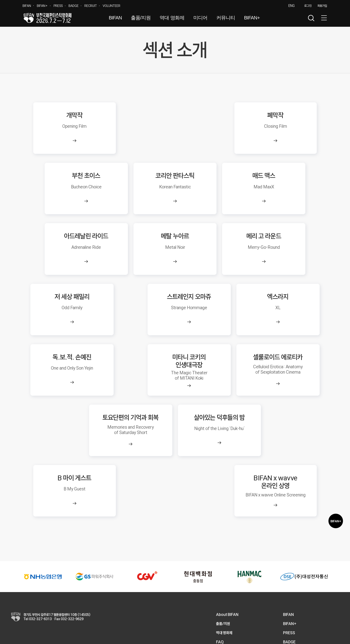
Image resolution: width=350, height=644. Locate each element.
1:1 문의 (222, 602)
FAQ (220, 593)
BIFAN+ (42, 6)
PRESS (58, 6)
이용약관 (279, 631)
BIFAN (27, 6)
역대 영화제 (172, 18)
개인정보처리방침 (299, 631)
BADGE (74, 6)
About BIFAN (227, 566)
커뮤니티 (226, 18)
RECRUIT (91, 6)
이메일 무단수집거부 (326, 631)
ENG (292, 6)
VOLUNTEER (111, 6)
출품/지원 (141, 18)
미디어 (200, 18)
